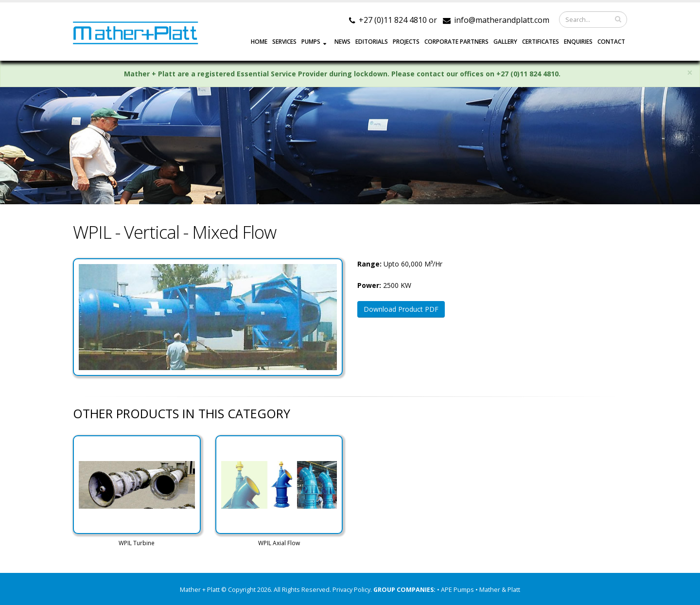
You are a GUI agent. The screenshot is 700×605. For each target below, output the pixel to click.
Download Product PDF (401, 309)
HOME (259, 42)
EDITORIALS (372, 42)
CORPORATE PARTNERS (456, 42)
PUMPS (311, 42)
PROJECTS (406, 42)
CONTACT (611, 42)
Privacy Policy (351, 590)
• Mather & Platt (498, 590)
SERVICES (284, 42)
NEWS (342, 42)
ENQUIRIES (578, 42)
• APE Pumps (456, 590)
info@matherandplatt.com (502, 20)
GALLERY (505, 42)
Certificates (541, 42)
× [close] (690, 73)
